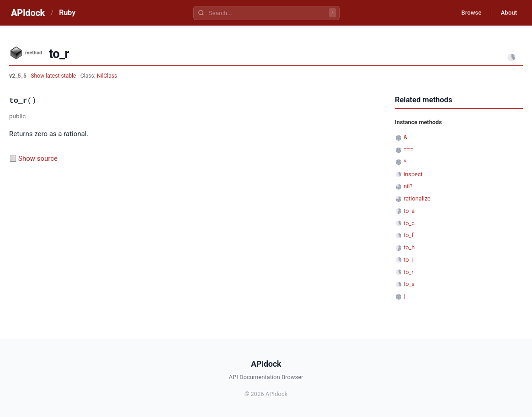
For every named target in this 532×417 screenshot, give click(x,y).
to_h (409, 247)
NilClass (107, 76)
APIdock (28, 13)
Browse (465, 13)
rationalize (417, 198)
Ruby (67, 13)
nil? (408, 186)
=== (408, 150)
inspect (413, 174)
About (507, 13)
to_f (409, 235)
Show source (38, 158)
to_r (408, 272)
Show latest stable (54, 76)
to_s (409, 284)
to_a (409, 211)
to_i (408, 260)
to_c (409, 223)
